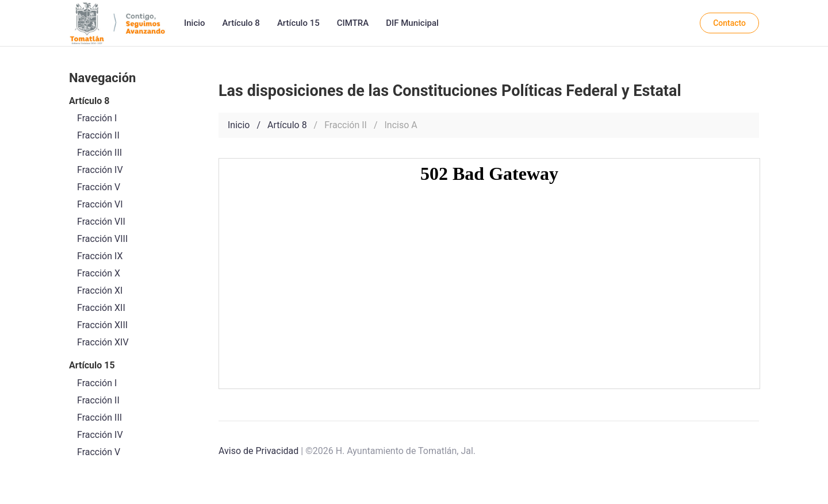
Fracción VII (101, 222)
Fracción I (97, 383)
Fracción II (98, 400)
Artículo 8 (241, 23)
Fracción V (99, 452)
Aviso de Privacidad (258, 451)
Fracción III (99, 418)
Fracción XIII (102, 325)
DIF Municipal (412, 23)
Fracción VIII (102, 239)
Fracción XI (100, 291)
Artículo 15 (298, 23)
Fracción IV (100, 435)
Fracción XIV (103, 342)
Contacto (729, 23)
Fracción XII (101, 308)
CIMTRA (353, 23)
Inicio (195, 23)
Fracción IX (100, 256)
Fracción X (99, 273)
